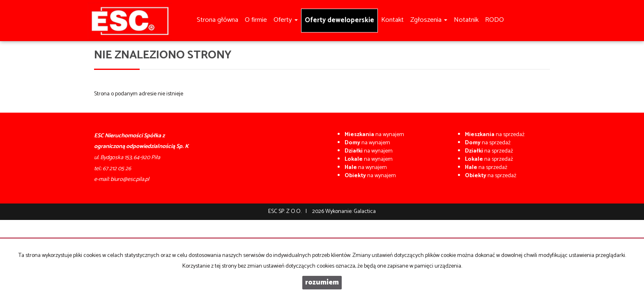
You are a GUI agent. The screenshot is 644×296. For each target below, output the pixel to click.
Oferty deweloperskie (339, 20)
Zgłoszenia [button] (429, 20)
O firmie (256, 20)
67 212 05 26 (117, 169)
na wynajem (374, 135)
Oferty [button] (286, 20)
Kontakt (392, 20)
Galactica (365, 212)
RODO (494, 20)
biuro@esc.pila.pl (130, 179)
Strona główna (217, 20)
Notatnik (466, 20)
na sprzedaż (495, 135)
